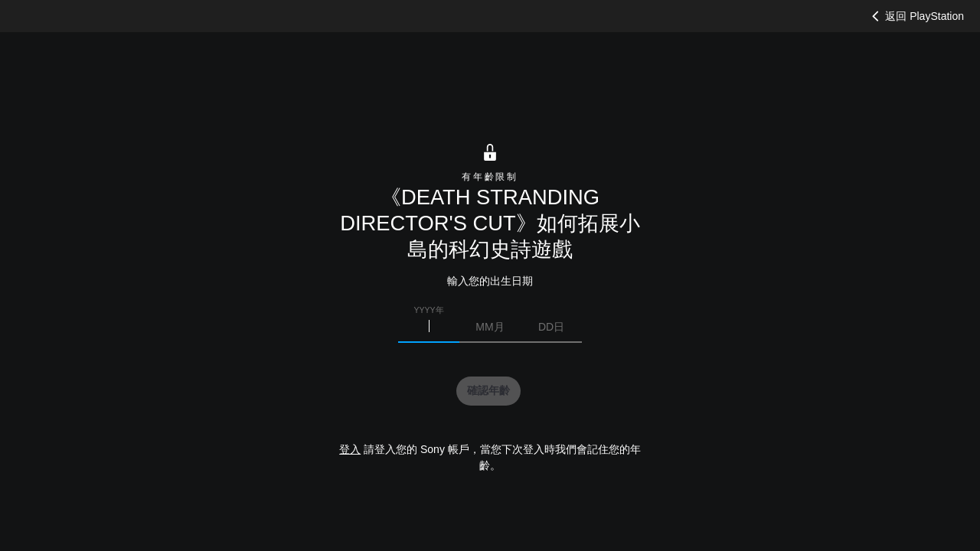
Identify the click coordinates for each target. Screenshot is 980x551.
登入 (350, 449)
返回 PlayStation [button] (916, 16)
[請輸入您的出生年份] (429, 327)
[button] (488, 391)
